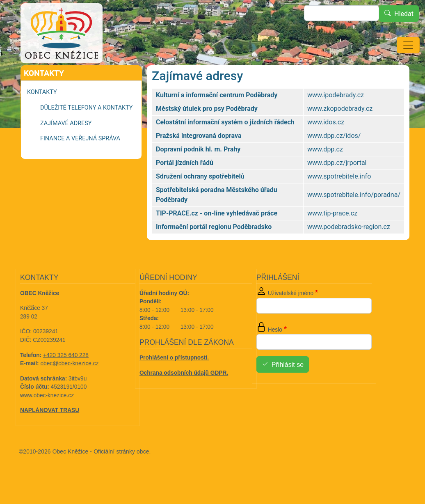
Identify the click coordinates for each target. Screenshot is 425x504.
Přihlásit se (288, 388)
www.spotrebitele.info (339, 199)
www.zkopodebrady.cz (340, 132)
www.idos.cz (326, 145)
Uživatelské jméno (291, 316)
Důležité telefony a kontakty (86, 131)
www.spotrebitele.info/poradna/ (354, 218)
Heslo (275, 353)
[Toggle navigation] (408, 45)
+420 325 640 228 (66, 378)
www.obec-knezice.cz (47, 418)
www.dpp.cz (325, 172)
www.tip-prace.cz (332, 236)
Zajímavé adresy (66, 146)
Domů (39, 77)
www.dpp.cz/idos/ (334, 159)
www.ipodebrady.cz (336, 118)
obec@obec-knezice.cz (70, 386)
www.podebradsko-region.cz (349, 250)
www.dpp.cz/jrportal (337, 186)
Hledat (404, 14)
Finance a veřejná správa (80, 162)
